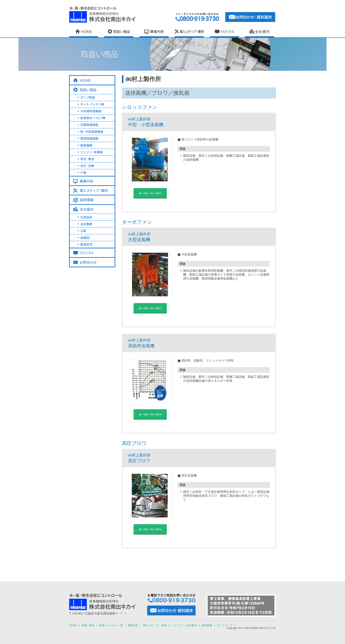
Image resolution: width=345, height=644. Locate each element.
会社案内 (192, 625)
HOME (73, 625)
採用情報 (207, 625)
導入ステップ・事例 (155, 625)
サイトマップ (225, 625)
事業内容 (133, 625)
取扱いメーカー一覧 (111, 625)
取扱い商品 (88, 625)
